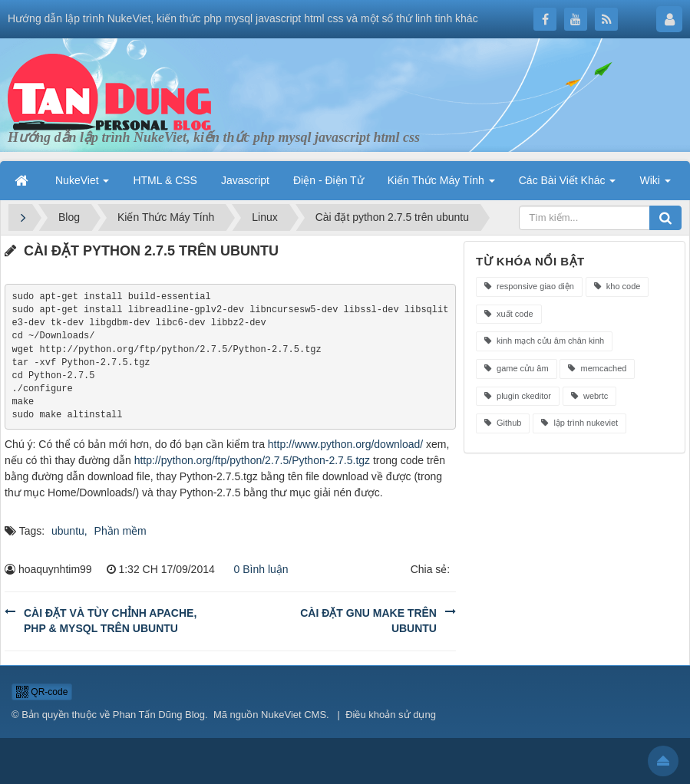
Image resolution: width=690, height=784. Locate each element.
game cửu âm (517, 368)
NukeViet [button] (82, 180)
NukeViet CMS (294, 715)
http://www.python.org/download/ (345, 444)
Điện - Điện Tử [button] (328, 180)
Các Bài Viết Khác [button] (568, 180)
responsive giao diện (529, 286)
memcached (597, 368)
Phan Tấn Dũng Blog (159, 715)
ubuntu (68, 531)
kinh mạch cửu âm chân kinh (544, 341)
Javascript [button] (245, 180)
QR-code (42, 692)
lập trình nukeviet (579, 423)
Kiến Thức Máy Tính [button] (441, 180)
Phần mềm (121, 531)
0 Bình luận (257, 569)
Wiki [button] (655, 180)
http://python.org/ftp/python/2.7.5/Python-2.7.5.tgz (252, 460)
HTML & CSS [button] (165, 180)
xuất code (509, 314)
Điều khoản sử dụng (391, 715)
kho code (617, 286)
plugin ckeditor (518, 396)
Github (503, 423)
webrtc (589, 396)
